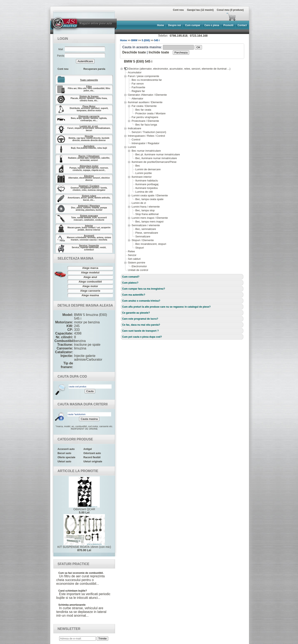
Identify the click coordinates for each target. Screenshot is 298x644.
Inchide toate (159, 52)
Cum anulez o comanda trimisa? (141, 301)
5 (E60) (146, 40)
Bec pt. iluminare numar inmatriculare (157, 154)
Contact (242, 25)
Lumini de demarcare (148, 169)
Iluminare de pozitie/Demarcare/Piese (154, 162)
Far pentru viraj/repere (145, 117)
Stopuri (139, 248)
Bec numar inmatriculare (146, 151)
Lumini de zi (139, 203)
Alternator (137, 98)
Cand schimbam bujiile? (73, 591)
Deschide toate (134, 52)
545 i (157, 40)
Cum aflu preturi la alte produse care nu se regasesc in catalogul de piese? (166, 307)
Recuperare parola (94, 69)
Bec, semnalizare (146, 229)
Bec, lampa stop (145, 210)
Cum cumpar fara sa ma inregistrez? (144, 289)
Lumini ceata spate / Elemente (150, 195)
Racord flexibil (92, 457)
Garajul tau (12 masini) (200, 10)
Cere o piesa (212, 25)
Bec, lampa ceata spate (149, 199)
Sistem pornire (136, 263)
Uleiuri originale (93, 462)
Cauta (90, 391)
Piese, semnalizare (147, 233)
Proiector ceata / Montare (150, 113)
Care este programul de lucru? (140, 319)
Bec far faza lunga (146, 125)
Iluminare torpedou (146, 188)
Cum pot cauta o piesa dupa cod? (142, 337)
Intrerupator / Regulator (145, 143)
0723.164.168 (199, 36)
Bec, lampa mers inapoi (149, 222)
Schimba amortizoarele (72, 605)
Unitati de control (138, 270)
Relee (131, 251)
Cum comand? (131, 277)
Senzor (132, 255)
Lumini (132, 147)
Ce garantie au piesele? (136, 313)
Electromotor (139, 266)
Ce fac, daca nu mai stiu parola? (141, 325)
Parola (61, 56)
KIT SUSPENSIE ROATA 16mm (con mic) (84, 533)
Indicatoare (134, 128)
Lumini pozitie (144, 173)
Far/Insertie (138, 87)
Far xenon (138, 84)
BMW (134, 40)
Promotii (228, 25)
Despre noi (174, 25)
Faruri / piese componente (143, 76)
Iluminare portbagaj (147, 184)
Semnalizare (143, 236)
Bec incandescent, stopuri (151, 244)
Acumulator (135, 72)
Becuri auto (64, 453)
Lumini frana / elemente (146, 207)
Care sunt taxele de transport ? (140, 331)
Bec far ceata (143, 110)
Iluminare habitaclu (147, 181)
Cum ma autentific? (134, 295)
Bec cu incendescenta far (147, 80)
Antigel (88, 449)
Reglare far (138, 91)
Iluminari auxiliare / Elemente (145, 102)
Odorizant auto (92, 453)
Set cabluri (134, 259)
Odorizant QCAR (84, 495)
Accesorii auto (66, 449)
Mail (61, 49)
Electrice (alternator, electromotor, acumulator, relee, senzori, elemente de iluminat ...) (177, 69)
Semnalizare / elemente (146, 225)
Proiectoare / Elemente (145, 121)
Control (136, 140)
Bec (138, 166)
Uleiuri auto (64, 462)
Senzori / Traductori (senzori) (149, 132)
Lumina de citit (144, 192)
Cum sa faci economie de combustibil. (81, 573)
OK (198, 47)
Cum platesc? (130, 283)
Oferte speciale (66, 457)
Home (160, 25)
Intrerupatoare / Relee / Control (146, 136)
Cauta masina (89, 419)
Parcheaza (181, 53)
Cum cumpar (193, 25)
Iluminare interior (142, 177)
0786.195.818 (179, 36)
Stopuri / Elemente (143, 240)
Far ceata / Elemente (144, 106)
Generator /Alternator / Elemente (147, 95)
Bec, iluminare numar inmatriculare (156, 158)
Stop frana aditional (147, 214)
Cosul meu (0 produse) (230, 10)
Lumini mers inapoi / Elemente (150, 218)
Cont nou (178, 10)
